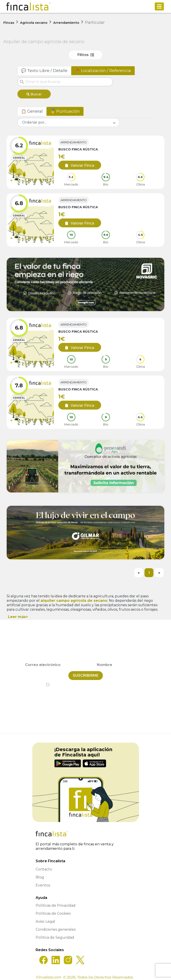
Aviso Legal (45, 918)
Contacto (44, 866)
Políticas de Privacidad (56, 902)
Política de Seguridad (55, 934)
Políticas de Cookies (53, 910)
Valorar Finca (78, 164)
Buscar (34, 94)
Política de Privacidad (106, 681)
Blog (40, 874)
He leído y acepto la (86, 681)
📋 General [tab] (32, 110)
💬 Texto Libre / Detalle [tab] (44, 71)
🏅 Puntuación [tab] (65, 110)
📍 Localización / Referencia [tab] (103, 71)
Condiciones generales (56, 926)
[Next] (159, 571)
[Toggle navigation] (159, 6)
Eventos (43, 882)
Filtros (86, 55)
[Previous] (139, 571)
